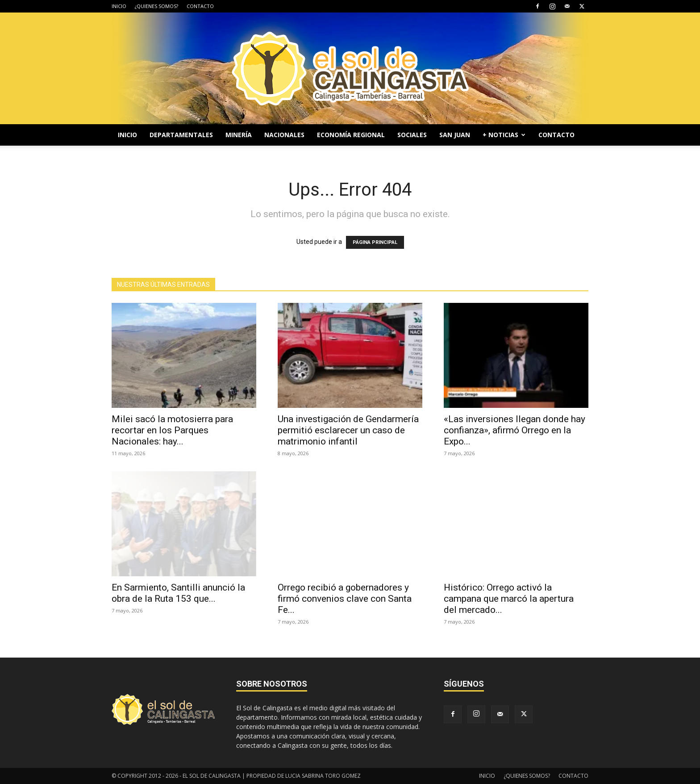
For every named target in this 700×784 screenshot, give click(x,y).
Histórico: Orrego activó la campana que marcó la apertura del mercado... (509, 599)
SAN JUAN (455, 135)
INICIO (119, 6)
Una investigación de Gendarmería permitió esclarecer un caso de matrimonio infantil (348, 430)
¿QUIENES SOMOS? (156, 6)
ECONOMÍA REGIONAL (351, 135)
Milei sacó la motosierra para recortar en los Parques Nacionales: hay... (172, 430)
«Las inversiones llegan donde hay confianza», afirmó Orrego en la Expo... (515, 430)
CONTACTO (200, 6)
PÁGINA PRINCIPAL (375, 242)
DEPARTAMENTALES (181, 135)
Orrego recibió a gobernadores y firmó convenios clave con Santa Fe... (345, 599)
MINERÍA (239, 135)
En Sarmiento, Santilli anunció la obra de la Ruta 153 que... (178, 593)
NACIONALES (284, 135)
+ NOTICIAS (504, 135)
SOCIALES (412, 135)
